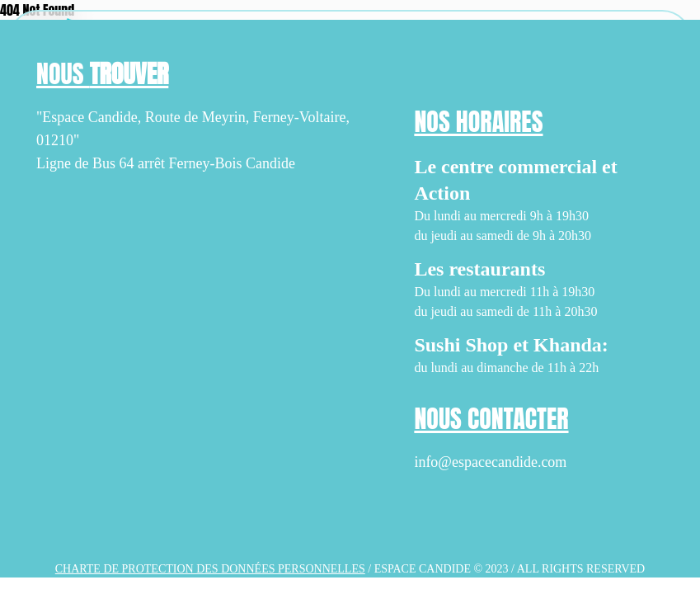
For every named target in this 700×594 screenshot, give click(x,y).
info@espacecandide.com (490, 462)
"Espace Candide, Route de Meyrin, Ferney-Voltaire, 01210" (193, 129)
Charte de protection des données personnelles (210, 569)
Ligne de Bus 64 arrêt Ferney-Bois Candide (166, 163)
